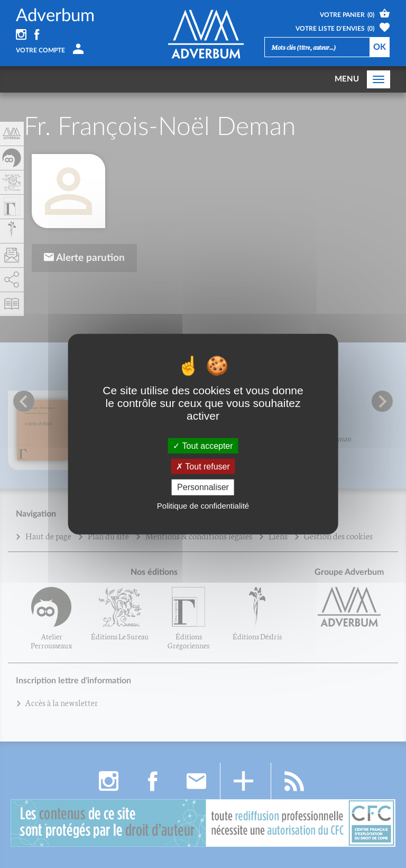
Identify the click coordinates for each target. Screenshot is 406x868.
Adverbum (55, 16)
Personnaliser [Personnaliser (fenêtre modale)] (203, 487)
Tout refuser (203, 467)
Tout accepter (203, 446)
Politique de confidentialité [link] (203, 505)
